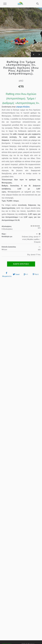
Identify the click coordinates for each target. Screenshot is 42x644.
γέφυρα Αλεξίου (23, 107)
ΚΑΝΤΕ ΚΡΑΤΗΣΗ (21, 264)
